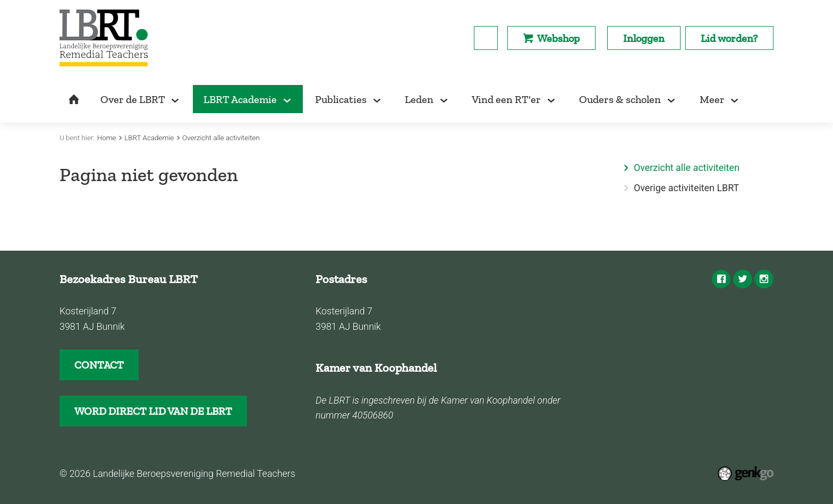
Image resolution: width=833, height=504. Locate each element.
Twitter (743, 279)
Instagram (764, 279)
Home (107, 138)
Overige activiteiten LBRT (686, 188)
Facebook (721, 279)
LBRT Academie (149, 138)
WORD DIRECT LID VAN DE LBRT (153, 411)
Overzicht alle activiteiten (221, 138)
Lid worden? (729, 38)
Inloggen (644, 38)
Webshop (558, 38)
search (486, 38)
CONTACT (99, 365)
